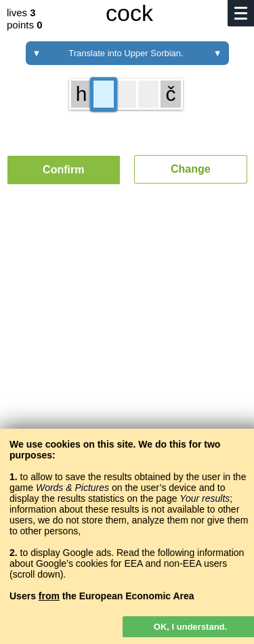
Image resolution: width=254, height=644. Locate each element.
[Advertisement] (127, 352)
